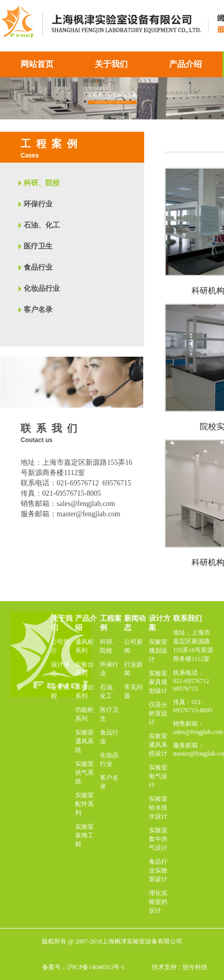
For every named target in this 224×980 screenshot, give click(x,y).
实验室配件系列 (84, 804)
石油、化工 (42, 225)
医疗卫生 (38, 246)
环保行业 (38, 204)
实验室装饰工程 (84, 835)
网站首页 (37, 64)
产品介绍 (185, 64)
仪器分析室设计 (158, 713)
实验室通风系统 (84, 741)
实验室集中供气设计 (158, 839)
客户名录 (38, 310)
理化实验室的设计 (158, 902)
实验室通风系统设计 (158, 745)
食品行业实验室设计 (158, 870)
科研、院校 (42, 183)
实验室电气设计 (158, 776)
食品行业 (38, 267)
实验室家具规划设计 (158, 682)
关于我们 (111, 64)
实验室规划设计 (158, 651)
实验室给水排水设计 (158, 808)
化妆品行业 (42, 288)
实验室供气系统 (84, 773)
